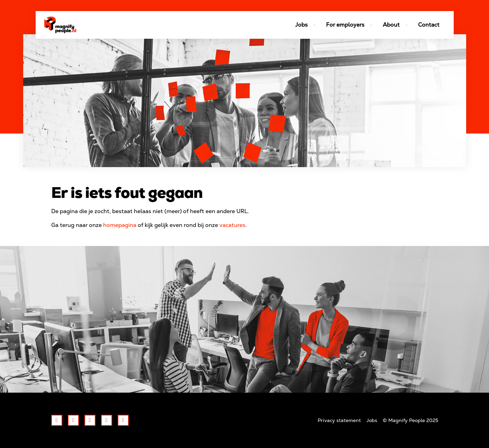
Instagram (107, 420)
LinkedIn (90, 420)
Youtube (123, 420)
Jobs (372, 420)
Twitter (73, 420)
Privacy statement (339, 420)
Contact (429, 25)
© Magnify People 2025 (410, 420)
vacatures (232, 225)
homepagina (120, 225)
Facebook (57, 420)
